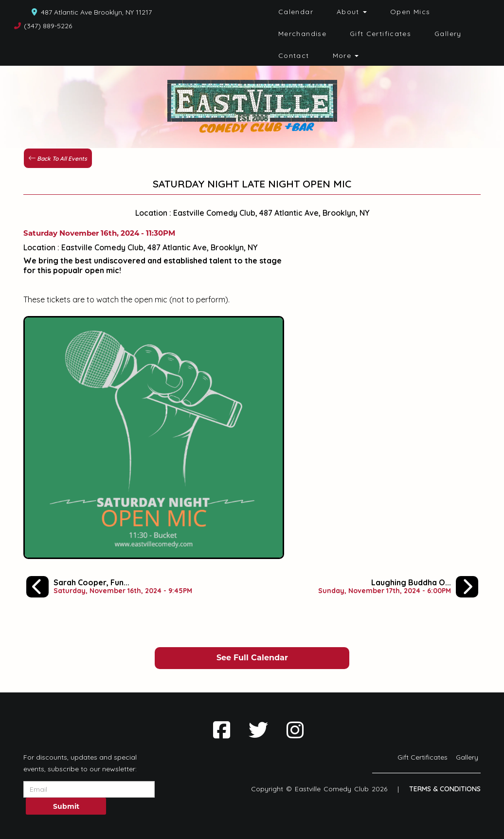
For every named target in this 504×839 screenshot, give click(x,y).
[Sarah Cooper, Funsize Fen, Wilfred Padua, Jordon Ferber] (109, 587)
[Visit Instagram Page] (295, 730)
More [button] (346, 56)
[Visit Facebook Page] (222, 730)
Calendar (296, 12)
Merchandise (302, 34)
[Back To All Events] (58, 157)
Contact (294, 56)
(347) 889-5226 (48, 26)
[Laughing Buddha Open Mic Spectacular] (398, 587)
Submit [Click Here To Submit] (66, 806)
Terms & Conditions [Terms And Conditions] (445, 789)
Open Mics (410, 12)
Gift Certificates (380, 34)
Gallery (448, 34)
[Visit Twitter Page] (258, 730)
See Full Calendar (252, 658)
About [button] (352, 12)
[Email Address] (89, 789)
